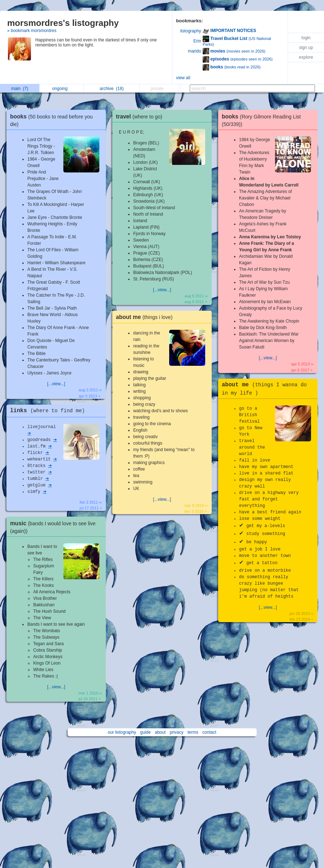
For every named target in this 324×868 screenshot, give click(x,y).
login (306, 38)
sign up (306, 48)
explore (306, 57)
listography (191, 31)
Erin (197, 41)
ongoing (62, 89)
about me (146, 317)
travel (141, 116)
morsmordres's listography (63, 23)
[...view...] (56, 384)
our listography (122, 732)
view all (183, 78)
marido (195, 51)
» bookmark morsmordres (32, 31)
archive (112, 89)
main (20, 89)
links (49, 411)
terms (193, 732)
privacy (176, 732)
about (160, 732)
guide (145, 732)
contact (209, 732)
